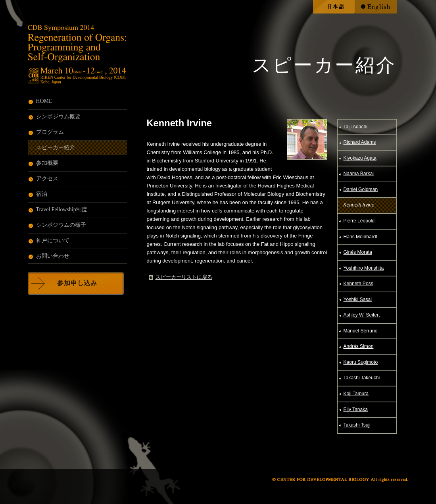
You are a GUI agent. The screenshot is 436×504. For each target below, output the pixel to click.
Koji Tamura (356, 394)
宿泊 (42, 194)
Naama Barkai (359, 174)
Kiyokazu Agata (360, 158)
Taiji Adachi (355, 127)
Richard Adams (360, 142)
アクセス (47, 179)
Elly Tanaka (356, 409)
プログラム (50, 132)
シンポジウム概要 (58, 117)
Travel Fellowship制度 (62, 210)
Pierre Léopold (359, 221)
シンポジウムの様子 (61, 225)
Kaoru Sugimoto (361, 362)
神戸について (53, 240)
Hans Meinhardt (360, 237)
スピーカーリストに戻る (184, 277)
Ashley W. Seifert (362, 315)
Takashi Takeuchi (362, 378)
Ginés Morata (358, 252)
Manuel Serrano (361, 331)
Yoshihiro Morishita (364, 268)
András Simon (359, 346)
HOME (44, 101)
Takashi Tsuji (357, 425)
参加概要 (47, 163)
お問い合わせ (53, 256)
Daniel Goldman (361, 189)
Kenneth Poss (358, 284)
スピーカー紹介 (56, 148)
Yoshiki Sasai (358, 299)
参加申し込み (77, 283)
